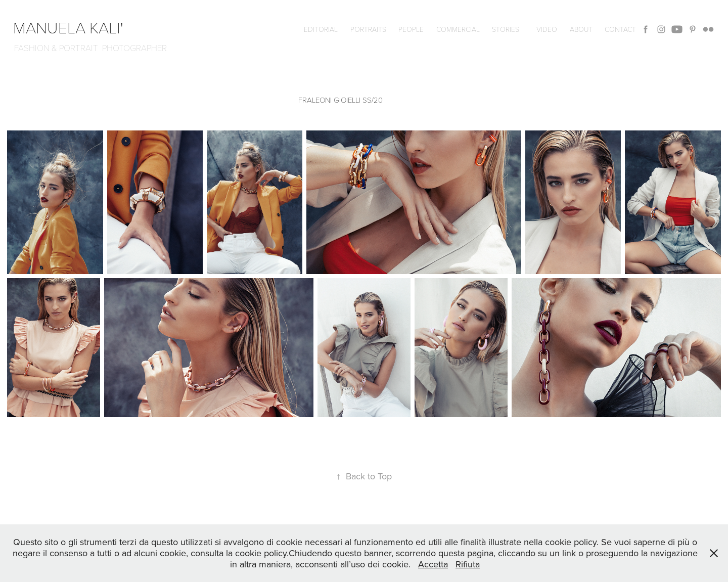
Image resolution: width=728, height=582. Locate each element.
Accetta (433, 564)
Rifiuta (468, 564)
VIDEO (547, 29)
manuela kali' (72, 27)
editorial (321, 29)
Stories (506, 29)
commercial (458, 29)
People (411, 29)
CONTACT (620, 29)
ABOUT (581, 29)
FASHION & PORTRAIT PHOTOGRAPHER (90, 48)
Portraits (368, 29)
